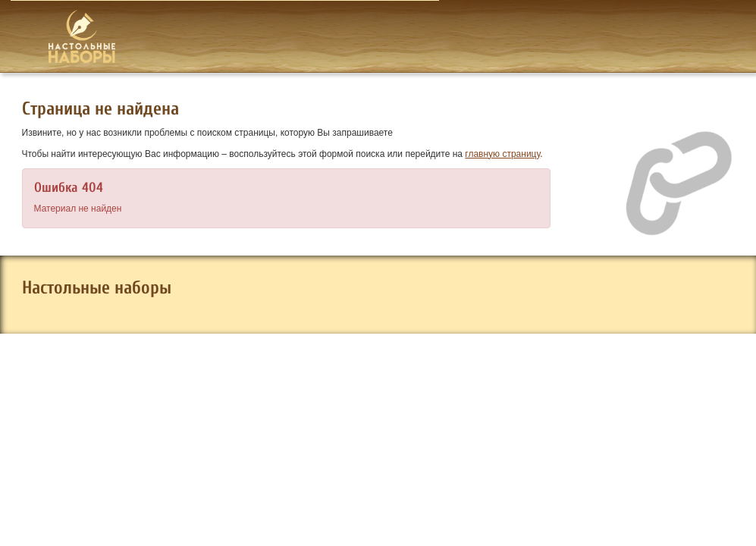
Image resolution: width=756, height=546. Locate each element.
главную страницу (502, 154)
